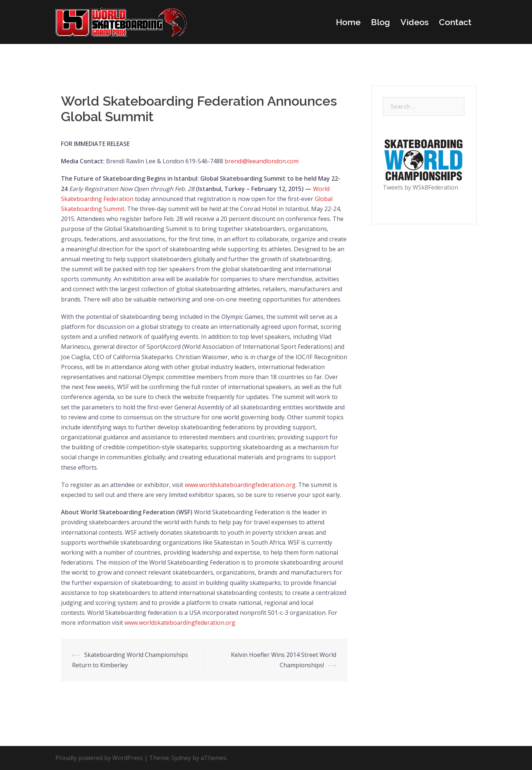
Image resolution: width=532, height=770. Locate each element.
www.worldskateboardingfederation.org (240, 485)
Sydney (181, 758)
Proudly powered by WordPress (99, 758)
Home (348, 22)
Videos (415, 22)
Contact (455, 22)
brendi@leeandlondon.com (262, 161)
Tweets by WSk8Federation (420, 187)
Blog (381, 22)
